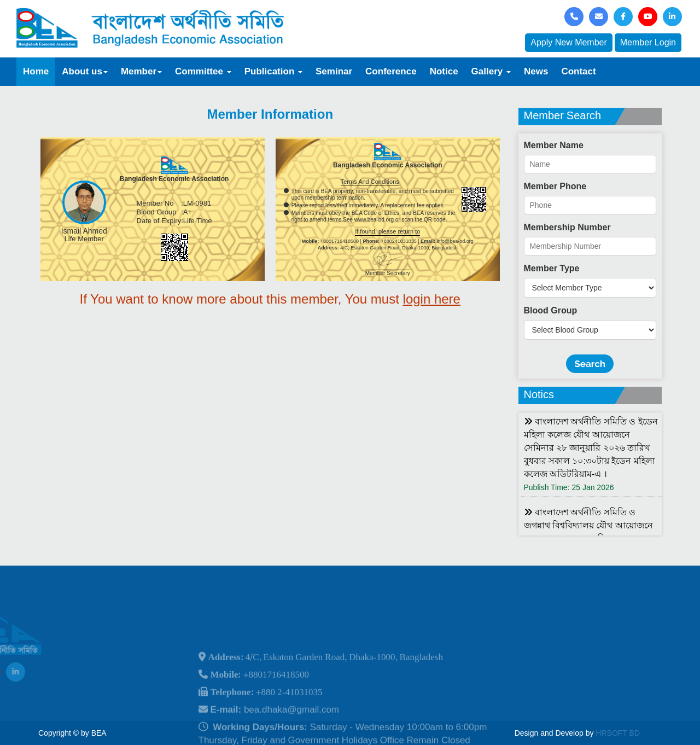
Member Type (552, 268)
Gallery (491, 71)
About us (85, 71)
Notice (444, 71)
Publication (273, 71)
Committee (203, 71)
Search (590, 364)
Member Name (554, 145)
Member (141, 71)
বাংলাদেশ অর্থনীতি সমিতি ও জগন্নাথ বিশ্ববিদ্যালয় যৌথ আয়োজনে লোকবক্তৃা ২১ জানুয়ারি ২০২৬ (588, 525)
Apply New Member (569, 42)
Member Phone (555, 186)
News (536, 71)
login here (432, 299)
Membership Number (567, 227)
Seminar (334, 71)
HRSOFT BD (618, 733)
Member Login (648, 42)
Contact (578, 71)
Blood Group (551, 310)
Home (36, 71)
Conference (391, 71)
